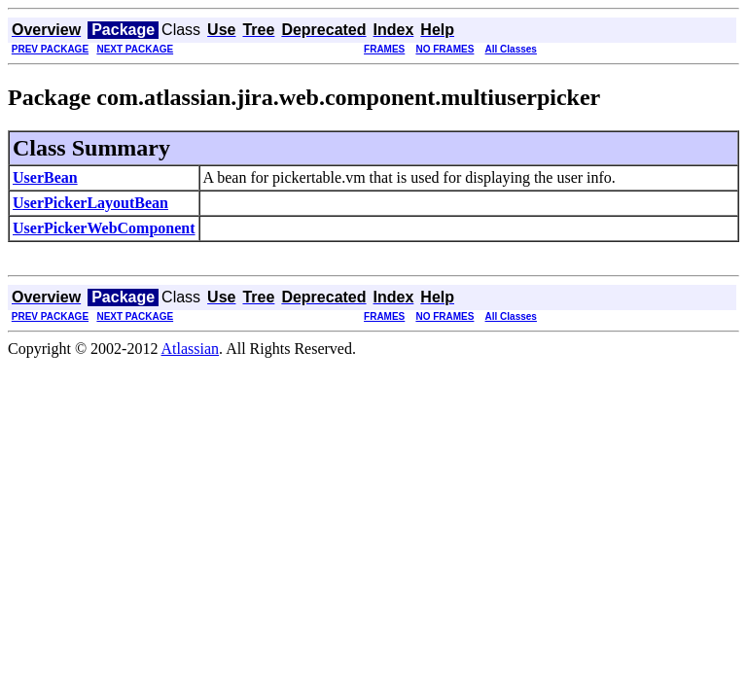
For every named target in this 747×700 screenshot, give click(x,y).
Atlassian (191, 349)
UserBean (45, 177)
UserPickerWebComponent (104, 228)
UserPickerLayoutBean (90, 203)
